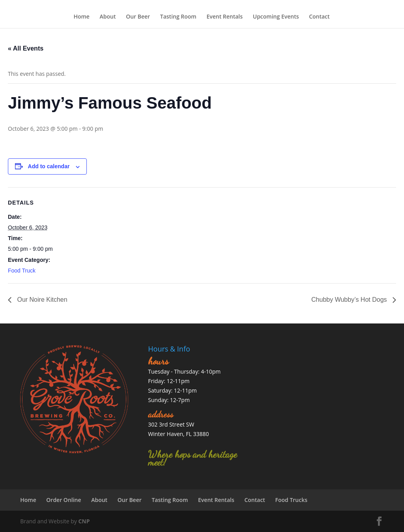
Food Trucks (292, 500)
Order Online (64, 500)
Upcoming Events (276, 17)
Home (81, 17)
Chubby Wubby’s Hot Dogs (350, 300)
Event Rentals (224, 17)
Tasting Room (178, 17)
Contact (319, 17)
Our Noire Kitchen (41, 300)
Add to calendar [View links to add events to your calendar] (49, 166)
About (108, 17)
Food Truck (22, 271)
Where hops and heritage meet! (193, 458)
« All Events (26, 48)
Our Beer (138, 17)
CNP (84, 521)
